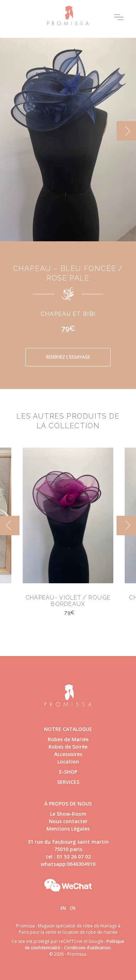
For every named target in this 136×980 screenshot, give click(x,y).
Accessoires (68, 754)
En (63, 908)
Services (68, 782)
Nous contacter (68, 821)
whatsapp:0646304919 (68, 864)
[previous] (10, 526)
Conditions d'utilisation (87, 948)
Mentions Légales (68, 829)
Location (68, 761)
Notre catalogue (68, 729)
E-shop (68, 772)
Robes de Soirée (68, 747)
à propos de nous (68, 804)
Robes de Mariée (68, 739)
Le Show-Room (68, 814)
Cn (73, 908)
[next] (126, 131)
